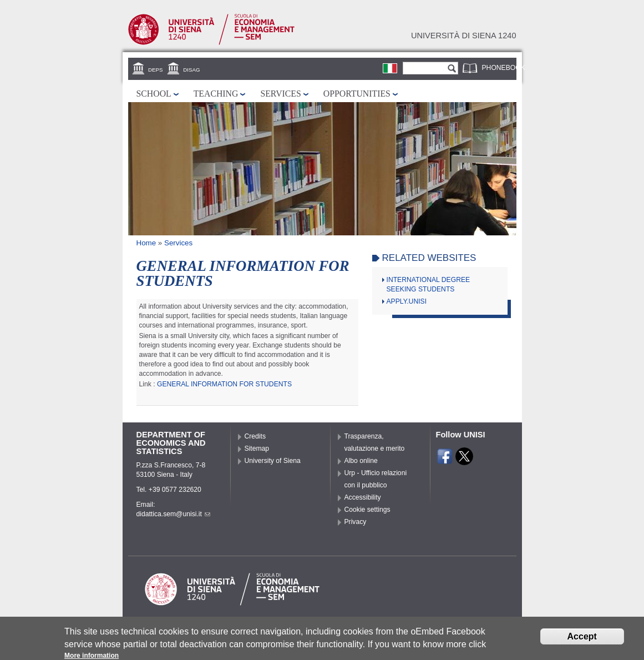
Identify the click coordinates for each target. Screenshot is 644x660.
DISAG (191, 70)
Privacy (356, 522)
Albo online (361, 461)
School (154, 94)
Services (280, 94)
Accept (582, 639)
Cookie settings (367, 510)
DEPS (155, 70)
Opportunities (357, 94)
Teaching (216, 94)
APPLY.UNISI (407, 301)
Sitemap (257, 449)
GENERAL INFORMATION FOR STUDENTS (224, 384)
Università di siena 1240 (464, 36)
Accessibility (363, 497)
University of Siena (273, 461)
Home (146, 243)
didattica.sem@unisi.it (173, 514)
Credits (255, 436)
